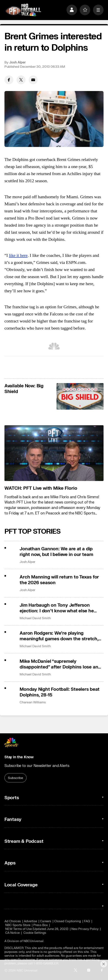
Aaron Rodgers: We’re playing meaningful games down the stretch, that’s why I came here (59, 636)
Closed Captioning (68, 921)
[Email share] (33, 80)
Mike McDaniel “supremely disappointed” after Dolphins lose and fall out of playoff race (60, 664)
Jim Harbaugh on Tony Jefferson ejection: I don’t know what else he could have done (57, 608)
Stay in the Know (19, 757)
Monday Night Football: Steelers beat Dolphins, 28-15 (59, 692)
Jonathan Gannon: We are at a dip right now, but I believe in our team (56, 552)
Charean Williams (33, 702)
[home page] (23, 10)
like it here (18, 255)
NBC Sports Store (18, 925)
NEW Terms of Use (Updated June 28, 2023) (37, 929)
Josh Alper (17, 62)
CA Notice (12, 933)
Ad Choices (13, 921)
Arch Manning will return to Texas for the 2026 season (59, 580)
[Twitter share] (21, 80)
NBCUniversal (33, 941)
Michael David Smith (35, 618)
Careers (46, 921)
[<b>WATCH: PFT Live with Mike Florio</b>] (54, 453)
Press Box (41, 925)
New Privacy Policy (85, 929)
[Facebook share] (9, 80)
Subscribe (15, 778)
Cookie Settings (35, 933)
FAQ (87, 921)
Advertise (31, 921)
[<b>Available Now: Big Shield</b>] (80, 396)
